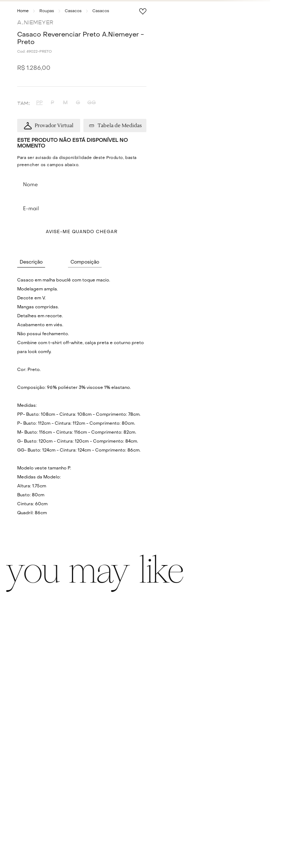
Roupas (47, 11)
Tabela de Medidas (120, 126)
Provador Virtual (54, 126)
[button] (39, 103)
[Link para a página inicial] (23, 11)
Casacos (73, 11)
